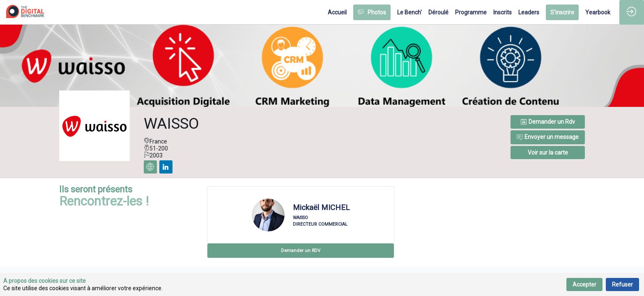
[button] (372, 12)
